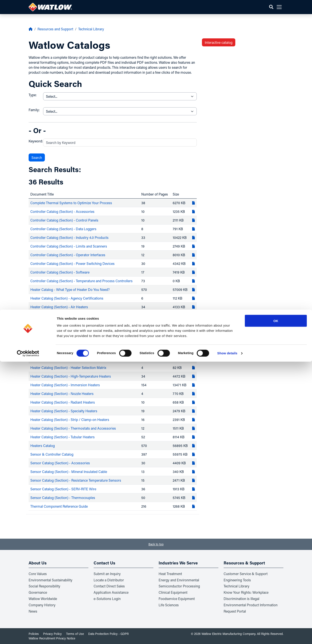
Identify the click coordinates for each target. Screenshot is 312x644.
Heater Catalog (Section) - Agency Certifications (67, 298)
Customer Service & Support (246, 574)
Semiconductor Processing (179, 586)
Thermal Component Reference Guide (59, 506)
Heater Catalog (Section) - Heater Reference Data (68, 359)
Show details (227, 635)
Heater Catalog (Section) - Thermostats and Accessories (73, 428)
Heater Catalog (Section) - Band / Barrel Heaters (67, 315)
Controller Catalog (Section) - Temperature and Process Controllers (81, 281)
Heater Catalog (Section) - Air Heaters (59, 307)
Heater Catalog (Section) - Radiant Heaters (63, 402)
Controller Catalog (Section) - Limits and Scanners (69, 246)
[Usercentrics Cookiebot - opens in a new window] (28, 636)
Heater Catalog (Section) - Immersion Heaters (65, 385)
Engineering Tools (237, 580)
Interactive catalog (219, 42)
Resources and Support (55, 29)
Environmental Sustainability (50, 580)
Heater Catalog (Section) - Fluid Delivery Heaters (67, 350)
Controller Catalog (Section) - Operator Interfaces (68, 255)
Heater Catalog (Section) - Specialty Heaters (64, 411)
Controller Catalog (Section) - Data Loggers (63, 229)
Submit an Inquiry (107, 574)
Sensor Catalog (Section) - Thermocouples (63, 498)
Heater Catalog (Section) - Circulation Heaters (65, 333)
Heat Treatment (170, 574)
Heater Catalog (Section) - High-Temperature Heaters (71, 376)
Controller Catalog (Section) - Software (60, 272)
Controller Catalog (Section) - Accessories (62, 211)
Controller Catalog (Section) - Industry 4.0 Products (69, 237)
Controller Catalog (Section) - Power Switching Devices (72, 263)
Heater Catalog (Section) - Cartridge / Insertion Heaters (72, 324)
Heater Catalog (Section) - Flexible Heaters (63, 342)
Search (37, 157)
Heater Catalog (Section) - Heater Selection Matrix (68, 368)
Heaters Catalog (43, 446)
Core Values (38, 574)
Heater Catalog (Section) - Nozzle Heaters (62, 394)
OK (276, 603)
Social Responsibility (44, 586)
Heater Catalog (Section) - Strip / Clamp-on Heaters (70, 420)
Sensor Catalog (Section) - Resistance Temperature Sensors (76, 480)
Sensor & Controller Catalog (52, 454)
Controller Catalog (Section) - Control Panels (64, 220)
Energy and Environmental (179, 580)
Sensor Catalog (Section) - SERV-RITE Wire (63, 489)
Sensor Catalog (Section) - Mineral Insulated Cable (69, 472)
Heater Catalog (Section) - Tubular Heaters (63, 437)
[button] (271, 7)
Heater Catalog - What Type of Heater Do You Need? (70, 289)
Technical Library (91, 29)
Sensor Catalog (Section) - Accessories (60, 463)
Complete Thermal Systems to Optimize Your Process (71, 203)
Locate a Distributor (109, 580)
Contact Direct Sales (109, 586)
